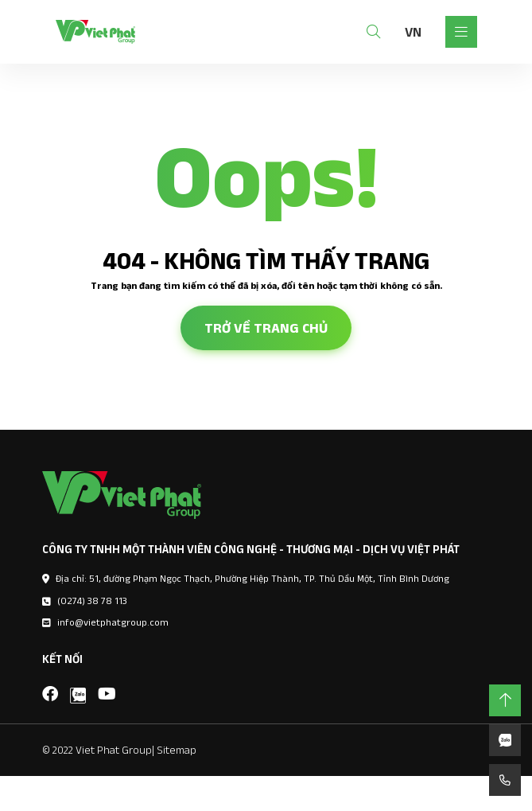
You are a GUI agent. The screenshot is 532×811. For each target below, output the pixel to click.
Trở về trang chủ (266, 328)
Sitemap (177, 750)
